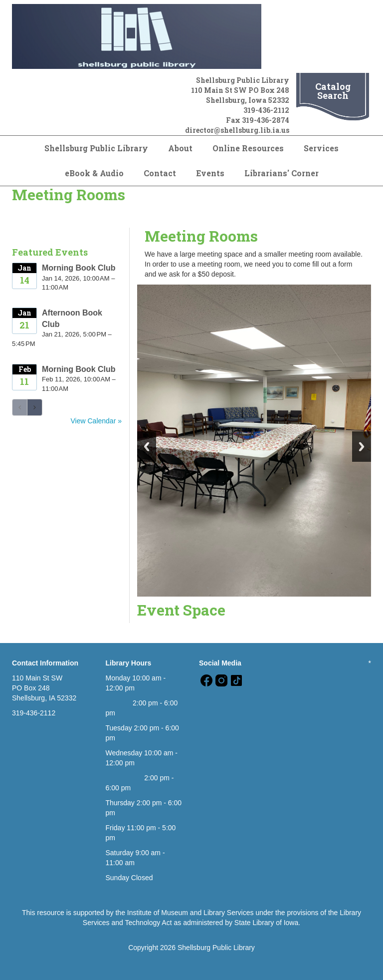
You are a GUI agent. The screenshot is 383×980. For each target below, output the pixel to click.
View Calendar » (96, 421)
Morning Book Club (79, 268)
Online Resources (248, 148)
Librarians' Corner (282, 173)
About (180, 148)
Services (321, 148)
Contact (160, 173)
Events (210, 173)
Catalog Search (333, 91)
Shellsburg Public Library (96, 148)
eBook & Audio (94, 173)
